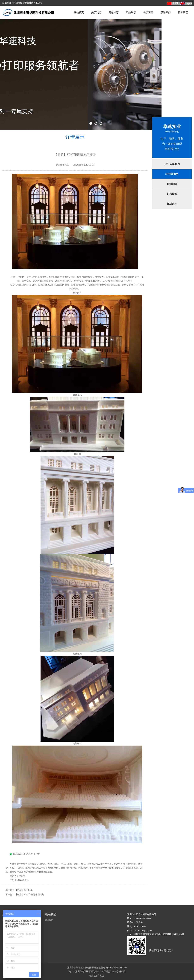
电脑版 (92, 976)
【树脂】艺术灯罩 (24, 890)
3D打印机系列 (172, 164)
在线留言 (148, 12)
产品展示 (131, 12)
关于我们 (96, 12)
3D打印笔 (172, 184)
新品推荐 (114, 12)
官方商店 (183, 12)
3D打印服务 (172, 174)
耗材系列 (172, 204)
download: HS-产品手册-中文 (25, 854)
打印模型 (172, 194)
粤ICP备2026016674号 (116, 968)
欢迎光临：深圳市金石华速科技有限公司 (22, 3)
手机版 (100, 976)
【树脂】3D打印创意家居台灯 (30, 895)
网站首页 (79, 12)
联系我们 (166, 12)
